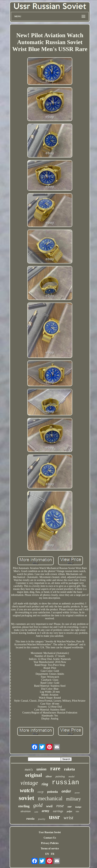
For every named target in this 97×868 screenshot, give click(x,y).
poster (77, 793)
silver (49, 776)
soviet (26, 798)
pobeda (53, 792)
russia (30, 819)
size (77, 811)
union (41, 769)
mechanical (50, 798)
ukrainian (25, 811)
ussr (55, 817)
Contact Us (50, 838)
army (45, 811)
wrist (68, 818)
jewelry (42, 819)
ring (45, 784)
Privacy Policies (50, 843)
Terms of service (50, 849)
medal (72, 776)
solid (36, 812)
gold (38, 805)
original (33, 775)
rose (60, 806)
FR (53, 854)
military (73, 799)
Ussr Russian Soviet (50, 832)
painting (60, 776)
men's (29, 769)
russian (66, 783)
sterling (24, 806)
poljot (69, 811)
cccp (41, 792)
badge (78, 807)
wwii (49, 806)
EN (47, 854)
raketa (69, 769)
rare (55, 768)
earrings (58, 811)
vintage (29, 783)
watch (27, 790)
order (66, 791)
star (69, 807)
